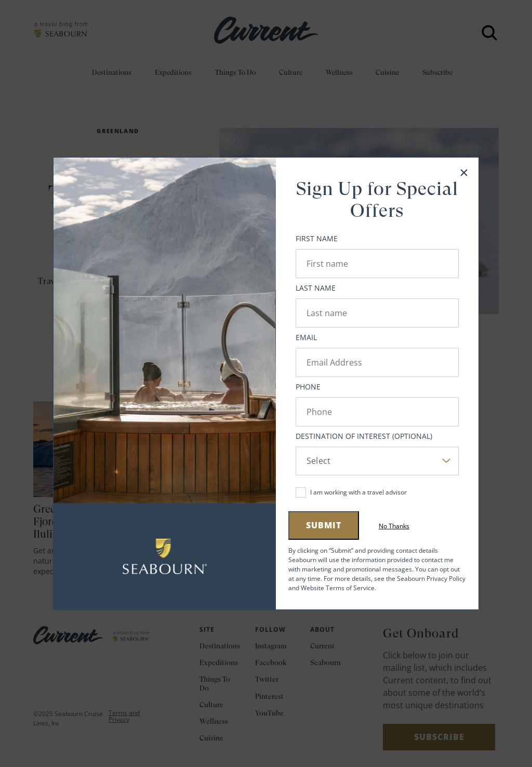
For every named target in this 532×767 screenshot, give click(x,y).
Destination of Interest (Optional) (364, 436)
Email (306, 337)
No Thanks (394, 526)
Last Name (316, 288)
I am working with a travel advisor (358, 492)
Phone (308, 387)
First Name (317, 238)
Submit (324, 525)
